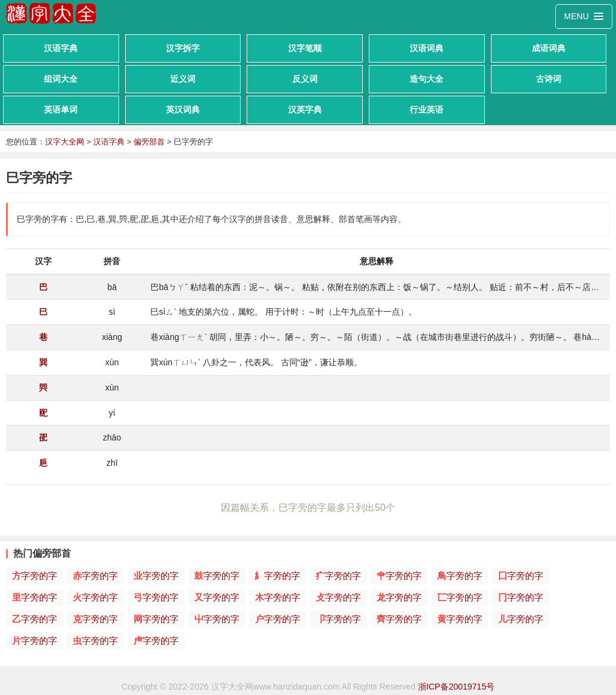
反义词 (305, 79)
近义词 (183, 79)
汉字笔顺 (305, 48)
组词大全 (61, 79)
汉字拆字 (183, 48)
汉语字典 (61, 48)
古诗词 (549, 79)
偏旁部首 (149, 142)
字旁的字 (35, 576)
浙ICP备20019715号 (457, 687)
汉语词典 (427, 48)
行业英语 (427, 110)
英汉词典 (183, 110)
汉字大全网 (65, 142)
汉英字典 (305, 110)
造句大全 (427, 79)
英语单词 (61, 110)
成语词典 (549, 48)
